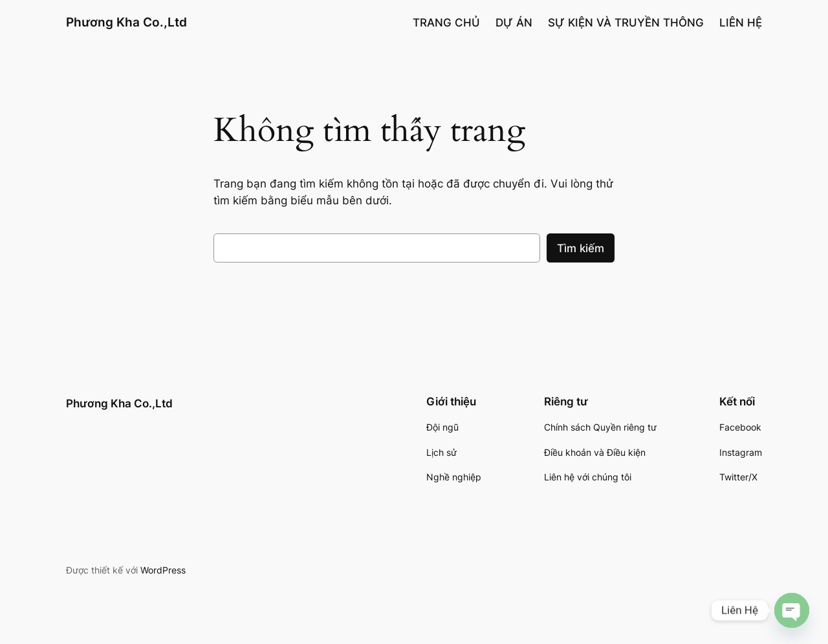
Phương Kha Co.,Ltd (126, 22)
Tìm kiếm (581, 248)
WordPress (163, 570)
